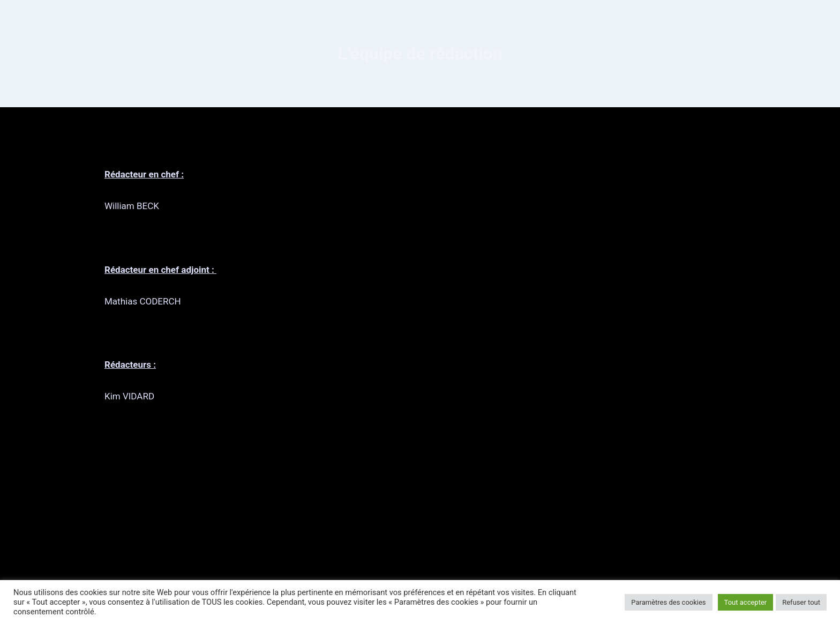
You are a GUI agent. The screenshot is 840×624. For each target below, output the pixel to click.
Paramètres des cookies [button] (668, 602)
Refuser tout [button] (801, 602)
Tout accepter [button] (746, 602)
